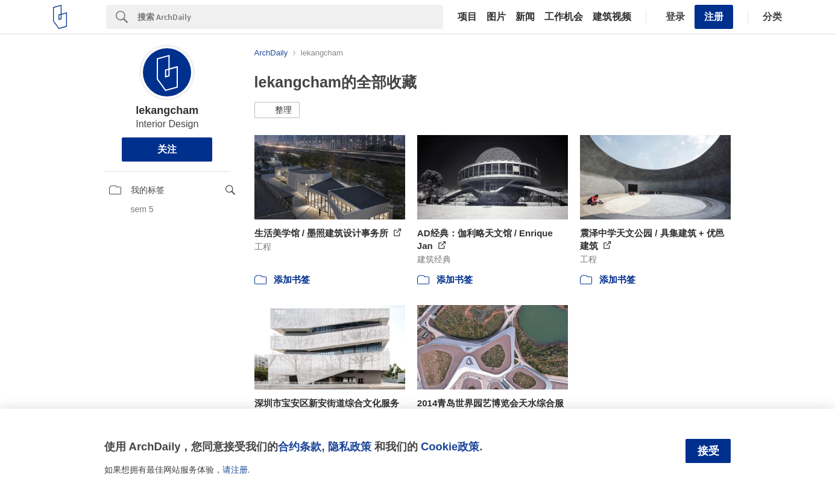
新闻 (525, 17)
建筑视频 (612, 17)
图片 (496, 17)
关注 (167, 149)
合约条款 (300, 446)
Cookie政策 (450, 446)
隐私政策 (350, 446)
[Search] (290, 17)
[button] (277, 110)
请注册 (235, 470)
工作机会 (564, 17)
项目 (467, 17)
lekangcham (167, 110)
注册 (714, 17)
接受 (708, 451)
